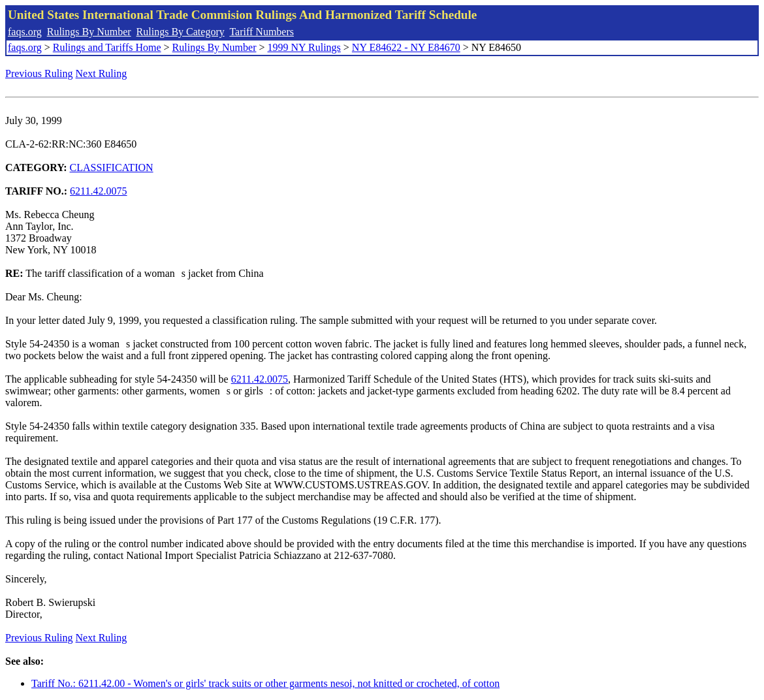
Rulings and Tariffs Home (107, 47)
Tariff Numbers (262, 32)
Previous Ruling (39, 73)
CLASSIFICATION (112, 167)
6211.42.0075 (98, 191)
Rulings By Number (89, 32)
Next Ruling (102, 73)
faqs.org (25, 32)
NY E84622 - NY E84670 (406, 47)
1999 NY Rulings (304, 47)
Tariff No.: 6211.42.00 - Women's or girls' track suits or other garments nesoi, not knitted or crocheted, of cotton (265, 683)
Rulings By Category (181, 32)
